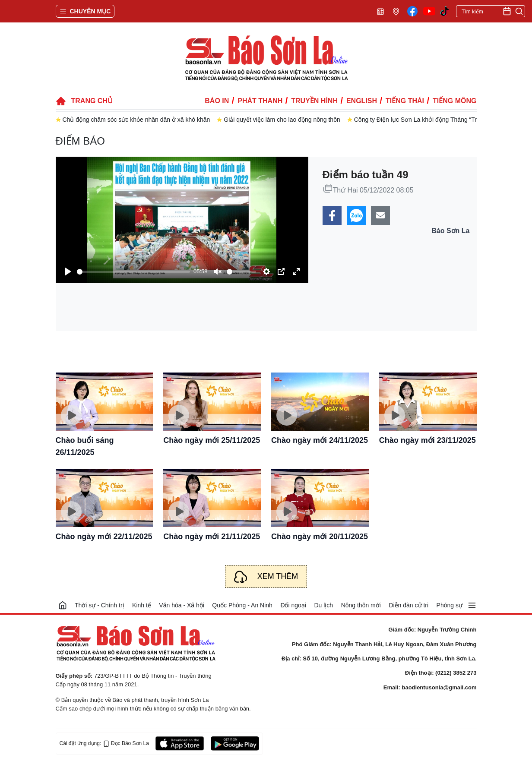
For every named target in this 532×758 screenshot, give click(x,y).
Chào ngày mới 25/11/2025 (212, 440)
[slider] (134, 272)
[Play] (68, 272)
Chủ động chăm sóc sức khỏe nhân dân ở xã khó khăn (136, 120)
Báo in (217, 101)
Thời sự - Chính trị (100, 605)
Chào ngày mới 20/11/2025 (320, 537)
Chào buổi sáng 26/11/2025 (85, 446)
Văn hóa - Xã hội (182, 605)
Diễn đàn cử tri (408, 605)
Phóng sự (450, 605)
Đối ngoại (293, 605)
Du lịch (323, 605)
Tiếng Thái (405, 101)
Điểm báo (80, 141)
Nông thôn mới (361, 605)
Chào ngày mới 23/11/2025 (427, 440)
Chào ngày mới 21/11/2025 (212, 537)
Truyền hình (314, 101)
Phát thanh (260, 101)
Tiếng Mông (454, 101)
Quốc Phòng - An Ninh (242, 605)
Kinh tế (142, 605)
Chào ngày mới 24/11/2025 (320, 440)
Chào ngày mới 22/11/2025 (104, 537)
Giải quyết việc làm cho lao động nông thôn (282, 120)
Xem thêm (278, 576)
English (362, 101)
